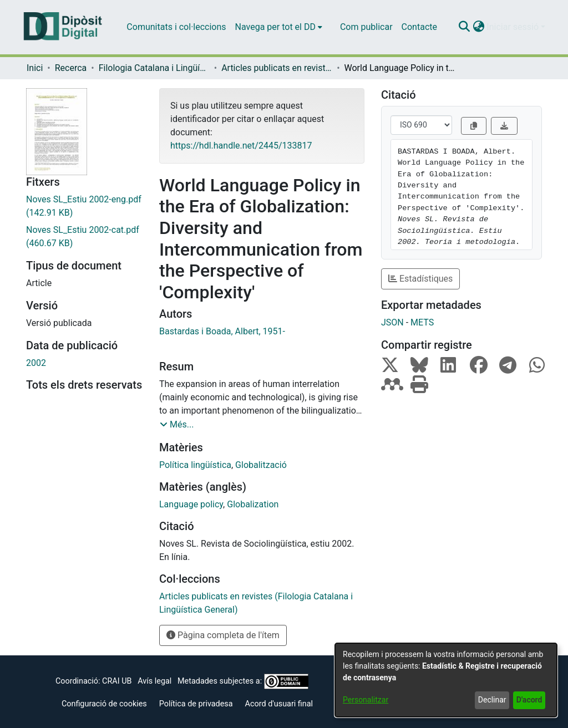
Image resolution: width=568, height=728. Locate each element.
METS (422, 322)
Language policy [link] (191, 504)
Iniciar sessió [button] (514, 27)
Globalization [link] (253, 504)
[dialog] (446, 680)
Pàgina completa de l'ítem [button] (223, 635)
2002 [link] (36, 363)
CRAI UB (117, 681)
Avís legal (154, 681)
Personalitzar (366, 700)
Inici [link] (35, 68)
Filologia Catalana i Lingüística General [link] (154, 68)
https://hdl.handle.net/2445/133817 (241, 146)
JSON (392, 322)
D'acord (529, 700)
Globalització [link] (261, 465)
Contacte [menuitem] (419, 27)
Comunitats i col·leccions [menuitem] (176, 27)
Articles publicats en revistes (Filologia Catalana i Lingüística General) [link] (277, 68)
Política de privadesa (196, 704)
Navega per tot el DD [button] (275, 27)
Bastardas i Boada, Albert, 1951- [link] (222, 331)
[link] (84, 206)
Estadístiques (420, 279)
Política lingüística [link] (195, 465)
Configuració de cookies (104, 704)
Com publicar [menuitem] (366, 27)
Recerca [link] (71, 68)
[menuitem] (279, 27)
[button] (464, 27)
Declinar (492, 700)
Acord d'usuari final (279, 704)
